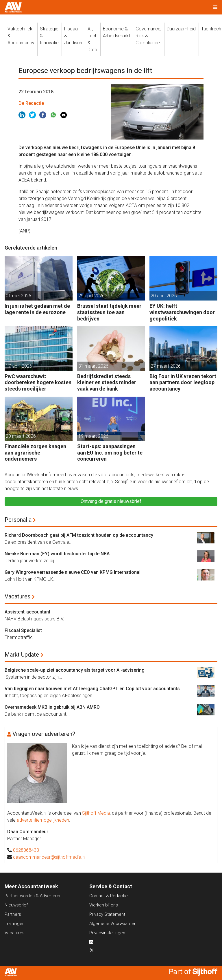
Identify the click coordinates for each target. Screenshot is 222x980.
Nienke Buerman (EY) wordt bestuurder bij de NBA (57, 554)
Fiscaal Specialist (23, 630)
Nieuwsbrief (16, 905)
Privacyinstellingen (107, 933)
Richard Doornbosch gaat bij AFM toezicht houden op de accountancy (79, 535)
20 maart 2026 (21, 436)
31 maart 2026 (93, 366)
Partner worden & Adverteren (33, 896)
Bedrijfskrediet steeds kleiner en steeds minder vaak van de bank (107, 382)
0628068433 (26, 850)
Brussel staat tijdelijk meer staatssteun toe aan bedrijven (109, 312)
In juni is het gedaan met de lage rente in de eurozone (37, 309)
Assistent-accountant (27, 612)
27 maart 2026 (166, 366)
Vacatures (17, 596)
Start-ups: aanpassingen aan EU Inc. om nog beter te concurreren (110, 453)
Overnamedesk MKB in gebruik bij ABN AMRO (52, 707)
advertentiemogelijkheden (43, 820)
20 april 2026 (164, 296)
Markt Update (22, 655)
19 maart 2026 (93, 436)
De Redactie (31, 103)
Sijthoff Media (96, 813)
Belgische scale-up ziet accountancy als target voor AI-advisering (75, 670)
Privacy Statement (107, 914)
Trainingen (15, 924)
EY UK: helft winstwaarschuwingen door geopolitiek (182, 312)
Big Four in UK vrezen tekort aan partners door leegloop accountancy (183, 382)
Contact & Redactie (109, 896)
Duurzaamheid (181, 29)
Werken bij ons (104, 905)
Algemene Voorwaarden (113, 924)
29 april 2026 (91, 296)
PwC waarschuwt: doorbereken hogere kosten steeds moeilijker (38, 382)
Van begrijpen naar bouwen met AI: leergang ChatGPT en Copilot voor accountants (92, 689)
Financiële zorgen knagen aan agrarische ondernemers (35, 453)
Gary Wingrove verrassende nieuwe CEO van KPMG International (73, 572)
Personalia (18, 520)
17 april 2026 (19, 366)
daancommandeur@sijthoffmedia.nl (49, 857)
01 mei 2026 (18, 296)
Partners (13, 914)
